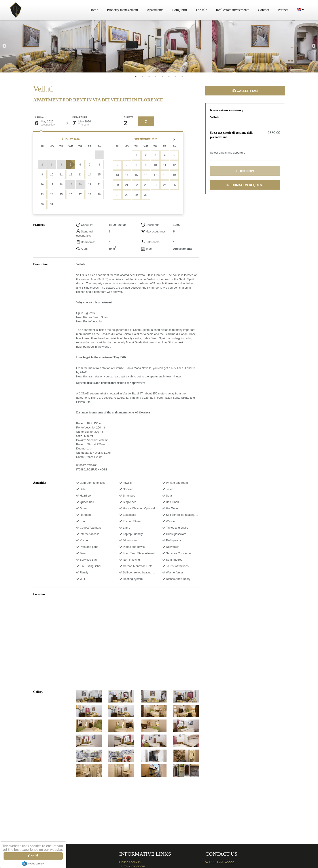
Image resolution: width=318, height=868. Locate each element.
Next (314, 46)
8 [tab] (182, 77)
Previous (4, 46)
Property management (122, 10)
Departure (80, 118)
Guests (129, 118)
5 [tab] (162, 77)
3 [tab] (149, 77)
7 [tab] (176, 77)
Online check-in (130, 862)
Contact (263, 10)
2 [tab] (142, 77)
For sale (202, 10)
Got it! (33, 856)
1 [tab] (136, 77)
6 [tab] (169, 77)
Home (94, 10)
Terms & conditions (132, 866)
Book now (245, 171)
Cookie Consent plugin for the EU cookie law (33, 864)
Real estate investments (233, 10)
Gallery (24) (245, 91)
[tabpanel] (53, 46)
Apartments (155, 10)
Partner (283, 10)
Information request (245, 185)
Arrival (40, 118)
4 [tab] (156, 77)
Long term (180, 10)
